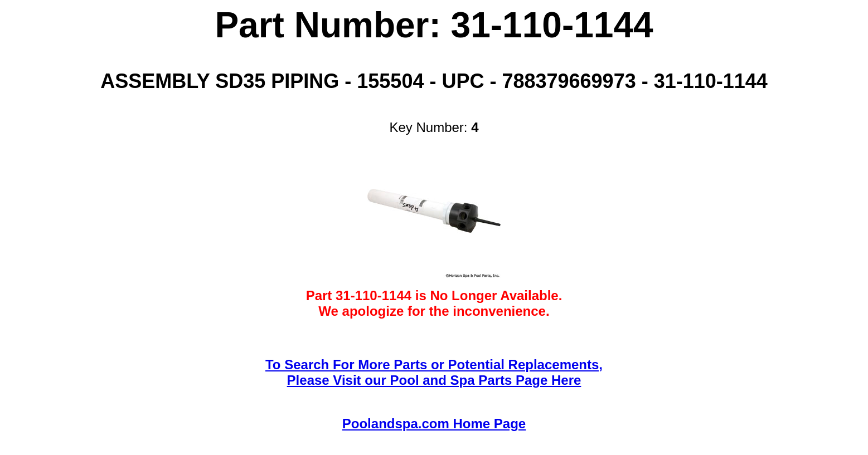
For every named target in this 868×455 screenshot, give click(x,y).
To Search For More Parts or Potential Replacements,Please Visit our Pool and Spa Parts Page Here (434, 372)
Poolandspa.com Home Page (434, 424)
